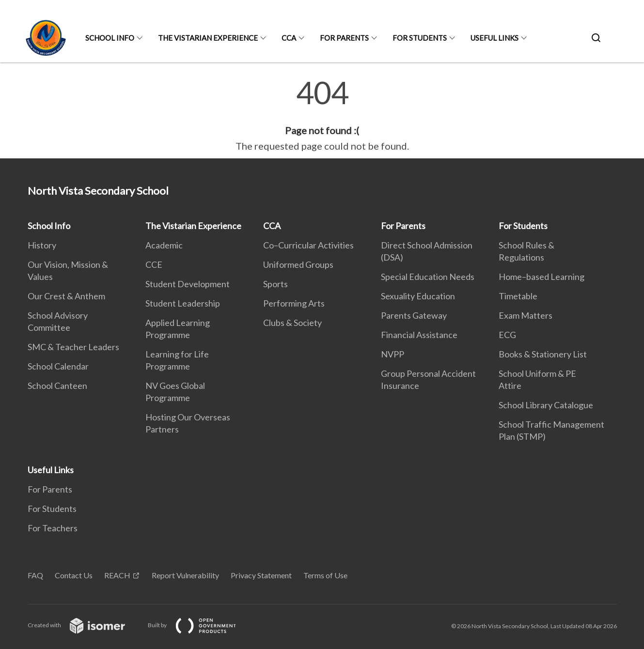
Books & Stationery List (543, 354)
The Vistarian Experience (208, 38)
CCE (154, 264)
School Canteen (57, 386)
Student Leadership (183, 303)
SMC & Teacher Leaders (73, 347)
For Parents (344, 38)
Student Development (188, 284)
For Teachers (53, 528)
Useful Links (495, 38)
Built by (200, 625)
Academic (164, 245)
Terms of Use (325, 575)
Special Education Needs (428, 277)
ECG (507, 335)
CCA (289, 38)
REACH (117, 575)
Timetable (518, 296)
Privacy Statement (261, 575)
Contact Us (74, 575)
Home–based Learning (542, 277)
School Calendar (58, 366)
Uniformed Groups (298, 264)
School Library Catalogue (546, 405)
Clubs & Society (292, 323)
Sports (275, 284)
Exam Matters (526, 315)
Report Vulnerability (185, 575)
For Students (420, 38)
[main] (322, 115)
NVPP (393, 354)
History (42, 245)
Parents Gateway (414, 315)
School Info (110, 38)
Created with (84, 625)
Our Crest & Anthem (66, 296)
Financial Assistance (419, 335)
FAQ (35, 575)
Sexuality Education (418, 296)
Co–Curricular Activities (308, 245)
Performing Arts (294, 303)
